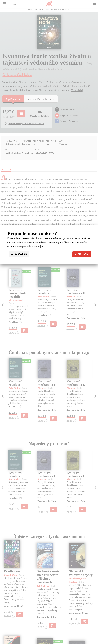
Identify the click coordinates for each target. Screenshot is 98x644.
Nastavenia (19, 254)
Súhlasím (82, 254)
